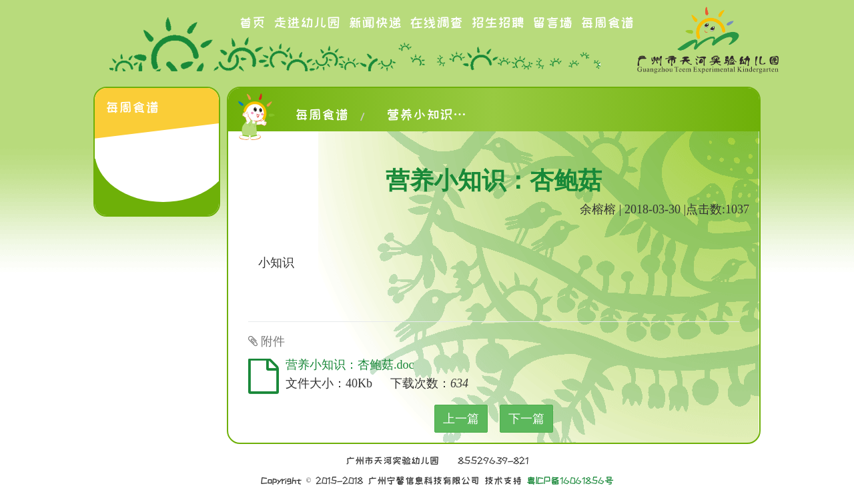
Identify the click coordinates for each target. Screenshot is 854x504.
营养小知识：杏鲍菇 (426, 115)
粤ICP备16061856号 (570, 481)
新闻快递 (375, 23)
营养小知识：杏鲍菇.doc (350, 365)
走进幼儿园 (307, 23)
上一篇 (461, 419)
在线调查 (436, 23)
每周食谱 (607, 23)
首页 (252, 23)
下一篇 (526, 419)
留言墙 (552, 23)
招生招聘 (498, 23)
